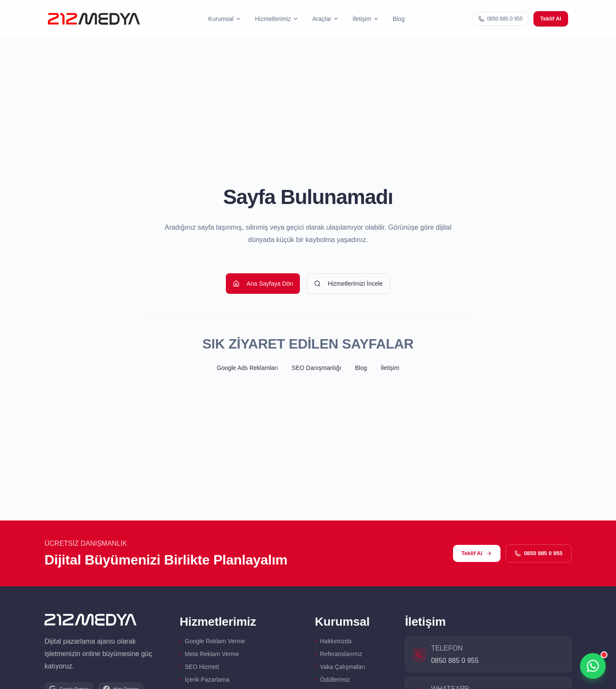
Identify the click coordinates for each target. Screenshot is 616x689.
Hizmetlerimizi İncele (348, 284)
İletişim (390, 368)
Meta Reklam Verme (209, 654)
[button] (225, 19)
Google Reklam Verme (212, 641)
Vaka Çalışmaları (340, 667)
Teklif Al (551, 19)
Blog (399, 19)
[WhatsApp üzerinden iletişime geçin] (593, 666)
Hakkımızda (333, 641)
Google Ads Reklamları (247, 368)
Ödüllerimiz (332, 680)
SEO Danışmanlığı (317, 368)
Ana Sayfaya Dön (263, 284)
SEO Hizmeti (199, 667)
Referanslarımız (339, 654)
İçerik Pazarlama (204, 680)
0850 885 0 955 (539, 553)
